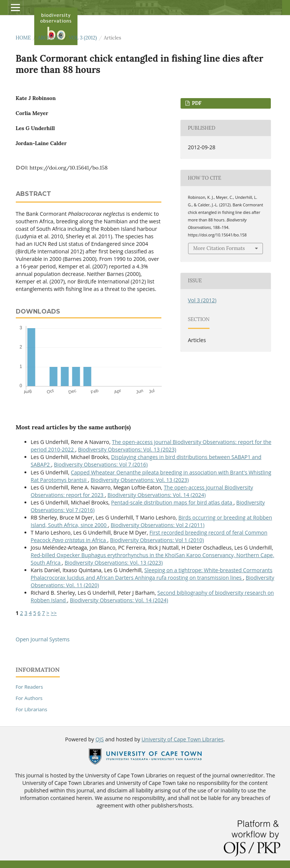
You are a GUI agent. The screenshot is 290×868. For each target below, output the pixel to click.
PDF (196, 103)
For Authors (29, 698)
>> (54, 613)
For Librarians (32, 709)
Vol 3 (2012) (83, 38)
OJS (100, 739)
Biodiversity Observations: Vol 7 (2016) (101, 464)
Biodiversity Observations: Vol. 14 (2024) (157, 495)
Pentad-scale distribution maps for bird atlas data (172, 502)
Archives (50, 38)
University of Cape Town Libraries (182, 739)
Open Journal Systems (43, 639)
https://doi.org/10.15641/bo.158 (69, 168)
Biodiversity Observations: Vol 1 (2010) (157, 540)
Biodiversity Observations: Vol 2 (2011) (157, 525)
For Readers (30, 687)
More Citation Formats (219, 248)
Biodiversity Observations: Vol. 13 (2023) (127, 449)
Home (23, 38)
